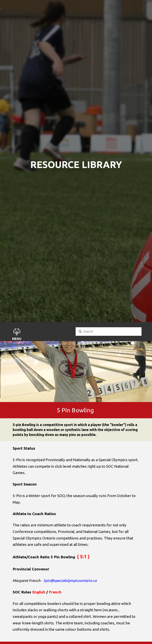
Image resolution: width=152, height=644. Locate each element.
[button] (17, 335)
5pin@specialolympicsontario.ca (70, 581)
